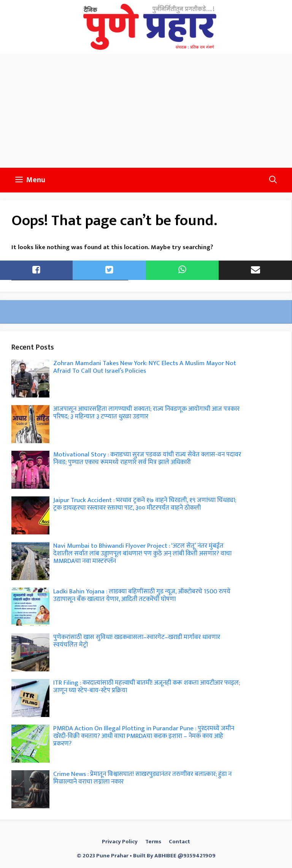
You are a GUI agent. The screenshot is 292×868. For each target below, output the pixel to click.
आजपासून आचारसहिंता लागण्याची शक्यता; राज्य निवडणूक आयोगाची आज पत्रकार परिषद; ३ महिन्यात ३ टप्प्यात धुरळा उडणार (146, 413)
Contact (179, 842)
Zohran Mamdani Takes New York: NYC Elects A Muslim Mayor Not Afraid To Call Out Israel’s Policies (145, 367)
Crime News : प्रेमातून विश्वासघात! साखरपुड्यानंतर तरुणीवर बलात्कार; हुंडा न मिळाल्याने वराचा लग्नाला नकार (142, 778)
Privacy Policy (120, 842)
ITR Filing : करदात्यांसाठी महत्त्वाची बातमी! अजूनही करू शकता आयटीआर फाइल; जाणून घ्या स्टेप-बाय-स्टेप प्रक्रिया (147, 687)
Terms (153, 842)
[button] (273, 180)
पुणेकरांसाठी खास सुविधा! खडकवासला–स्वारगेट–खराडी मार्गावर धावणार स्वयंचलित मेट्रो (137, 641)
